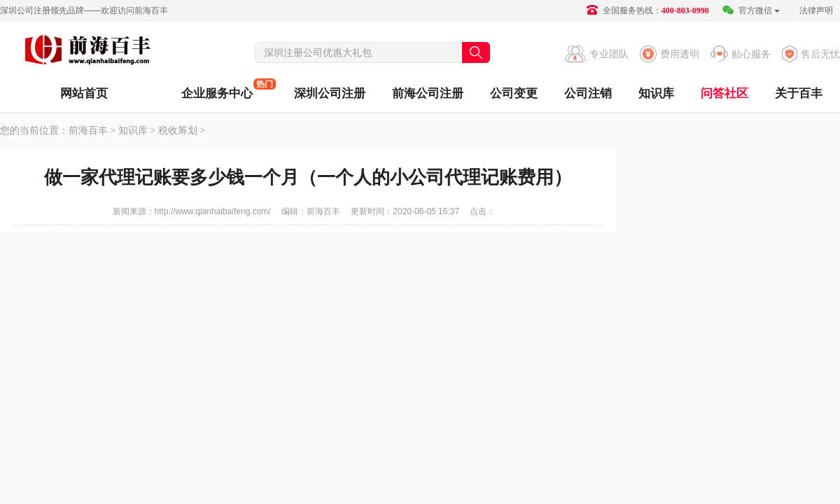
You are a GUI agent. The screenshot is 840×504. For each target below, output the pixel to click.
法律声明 (816, 10)
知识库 (656, 93)
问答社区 (724, 93)
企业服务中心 (217, 89)
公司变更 (514, 93)
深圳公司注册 (330, 93)
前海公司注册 (428, 93)
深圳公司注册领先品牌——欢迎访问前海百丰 (84, 10)
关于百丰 (799, 93)
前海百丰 (87, 52)
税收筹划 (178, 131)
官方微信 (751, 10)
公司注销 (588, 93)
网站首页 (84, 93)
